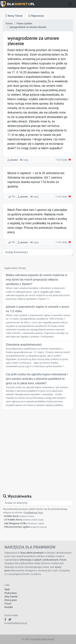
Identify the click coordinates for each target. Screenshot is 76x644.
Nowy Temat (14, 16)
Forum (9, 24)
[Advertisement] (38, 452)
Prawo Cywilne (24, 24)
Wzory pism (11, 600)
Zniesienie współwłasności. (24, 345)
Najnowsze (36, 16)
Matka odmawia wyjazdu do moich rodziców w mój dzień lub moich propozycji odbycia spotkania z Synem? (37, 280)
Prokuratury (11, 593)
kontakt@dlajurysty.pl (16, 623)
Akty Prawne (11, 597)
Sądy (7, 589)
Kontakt (9, 607)
